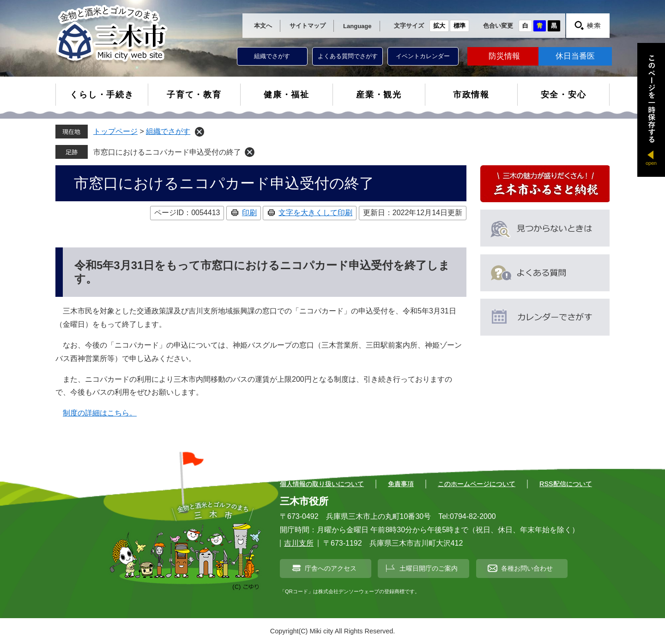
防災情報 (504, 56)
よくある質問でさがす (348, 56)
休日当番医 (575, 56)
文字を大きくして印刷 (315, 213)
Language (357, 26)
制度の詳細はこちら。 (100, 413)
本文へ (263, 26)
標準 (459, 26)
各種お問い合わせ (527, 568)
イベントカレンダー (423, 56)
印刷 (249, 213)
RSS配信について (566, 484)
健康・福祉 (287, 95)
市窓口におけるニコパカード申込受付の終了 (167, 152)
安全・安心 (564, 95)
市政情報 (471, 95)
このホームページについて (477, 484)
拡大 (439, 26)
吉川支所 (299, 543)
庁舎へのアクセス (331, 568)
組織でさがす (272, 56)
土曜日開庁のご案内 (429, 568)
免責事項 (401, 484)
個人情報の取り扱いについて (322, 484)
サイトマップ (308, 26)
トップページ (115, 131)
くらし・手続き (102, 95)
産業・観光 (379, 95)
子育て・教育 (194, 95)
